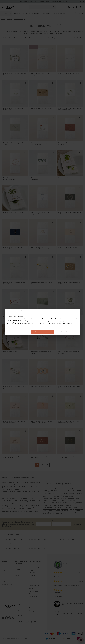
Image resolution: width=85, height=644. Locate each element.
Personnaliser (66, 332)
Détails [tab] (43, 311)
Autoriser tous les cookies (42, 332)
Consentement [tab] (18, 311)
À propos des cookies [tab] (67, 311)
